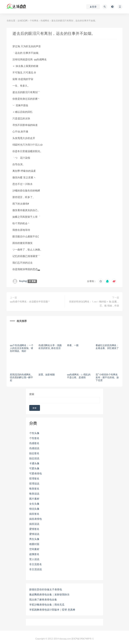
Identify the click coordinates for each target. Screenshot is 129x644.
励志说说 (34, 458)
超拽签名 (34, 554)
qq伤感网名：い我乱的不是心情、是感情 (79, 376)
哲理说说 (34, 483)
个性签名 (34, 438)
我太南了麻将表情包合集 (43, 599)
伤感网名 (45, 21)
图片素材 (34, 499)
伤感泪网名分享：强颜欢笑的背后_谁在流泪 (50, 347)
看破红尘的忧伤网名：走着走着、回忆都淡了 (107, 347)
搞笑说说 (34, 524)
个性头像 (34, 433)
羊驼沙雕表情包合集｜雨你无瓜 (47, 604)
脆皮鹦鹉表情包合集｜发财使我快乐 (49, 594)
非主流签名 (36, 564)
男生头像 (34, 539)
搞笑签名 (34, 514)
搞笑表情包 (36, 519)
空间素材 (34, 549)
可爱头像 (34, 468)
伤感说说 (34, 448)
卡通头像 (34, 463)
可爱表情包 (36, 473)
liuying (23, 281)
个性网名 (34, 21)
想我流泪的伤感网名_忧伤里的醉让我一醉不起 (21, 377)
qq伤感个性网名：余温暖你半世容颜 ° (30, 301)
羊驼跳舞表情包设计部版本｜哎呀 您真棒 (52, 610)
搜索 (32, 394)
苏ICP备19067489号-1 (82, 639)
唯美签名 (34, 489)
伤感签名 (34, 443)
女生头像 (34, 504)
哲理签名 (34, 478)
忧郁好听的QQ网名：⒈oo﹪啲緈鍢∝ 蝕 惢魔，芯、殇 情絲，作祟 (94, 304)
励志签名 (34, 453)
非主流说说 (36, 569)
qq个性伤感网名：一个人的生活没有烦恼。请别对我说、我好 (22, 348)
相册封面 (34, 544)
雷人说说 (34, 559)
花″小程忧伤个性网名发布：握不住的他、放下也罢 (107, 377)
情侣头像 (34, 509)
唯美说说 (34, 494)
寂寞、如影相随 (47, 374)
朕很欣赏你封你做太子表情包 (46, 589)
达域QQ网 (23, 21)
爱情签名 (34, 529)
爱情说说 (34, 534)
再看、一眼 (73, 345)
